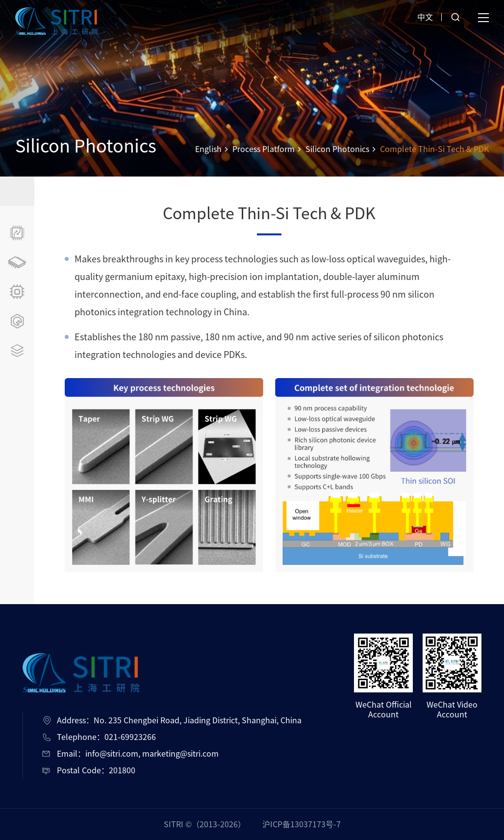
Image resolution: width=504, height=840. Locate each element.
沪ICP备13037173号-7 (302, 824)
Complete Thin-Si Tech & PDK (434, 149)
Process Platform (264, 149)
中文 (425, 17)
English (208, 149)
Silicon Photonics (337, 149)
